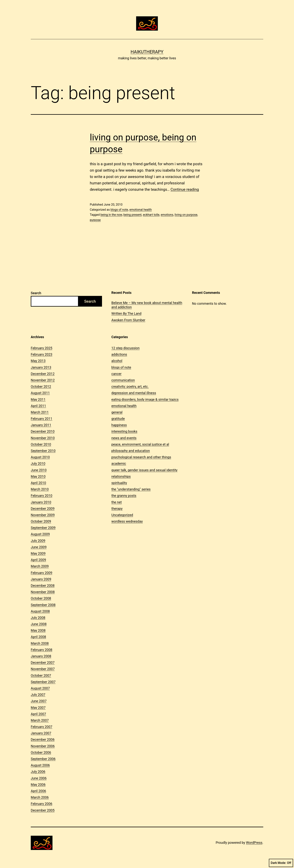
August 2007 (40, 688)
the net (117, 502)
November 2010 (43, 438)
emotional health (141, 210)
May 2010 (38, 476)
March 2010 (40, 489)
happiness (119, 425)
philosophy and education (131, 451)
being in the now (111, 215)
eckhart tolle (151, 215)
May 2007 (38, 708)
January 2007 (41, 733)
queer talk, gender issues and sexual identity (144, 470)
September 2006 (43, 759)
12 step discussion (125, 348)
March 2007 (40, 720)
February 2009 (42, 573)
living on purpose (186, 215)
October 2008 (41, 598)
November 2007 (43, 669)
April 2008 (38, 637)
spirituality (119, 483)
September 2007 (43, 682)
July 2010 (38, 463)
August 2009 (40, 534)
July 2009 (38, 541)
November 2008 (43, 592)
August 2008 (40, 611)
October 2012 (41, 386)
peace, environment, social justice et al (140, 444)
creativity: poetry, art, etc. (130, 386)
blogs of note (119, 210)
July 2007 (38, 695)
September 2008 (43, 605)
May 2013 (38, 361)
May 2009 (38, 553)
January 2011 (41, 425)
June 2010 (39, 470)
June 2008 (39, 624)
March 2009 (40, 566)
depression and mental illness (134, 393)
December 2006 (43, 739)
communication (123, 380)
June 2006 (39, 778)
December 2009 (43, 509)
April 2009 (38, 560)
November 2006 (43, 746)
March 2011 (40, 412)
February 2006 (42, 804)
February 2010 (42, 496)
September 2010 (43, 451)
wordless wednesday (127, 521)
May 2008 (38, 630)
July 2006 (38, 772)
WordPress (254, 843)
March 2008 (40, 643)
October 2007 (41, 675)
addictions (119, 354)
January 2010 (41, 502)
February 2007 (42, 727)
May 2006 (38, 785)
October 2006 (41, 752)
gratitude (118, 419)
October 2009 (41, 521)
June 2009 (39, 547)
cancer (116, 374)
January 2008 (41, 656)
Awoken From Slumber (128, 320)
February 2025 (42, 348)
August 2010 (40, 457)
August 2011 (40, 393)
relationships (121, 476)
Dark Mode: (281, 863)
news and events (124, 438)
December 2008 (43, 586)
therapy (117, 509)
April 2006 (38, 791)
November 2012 (43, 380)
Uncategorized (122, 515)
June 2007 (39, 701)
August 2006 (40, 765)
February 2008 (42, 650)
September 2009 (43, 528)
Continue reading (185, 189)
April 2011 (38, 406)
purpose (95, 220)
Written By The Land (126, 313)
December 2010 (43, 431)
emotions (167, 215)
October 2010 (41, 444)
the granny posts (124, 496)
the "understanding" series (131, 489)
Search (36, 293)
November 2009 (43, 515)
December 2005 (43, 810)
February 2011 (42, 419)
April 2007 (38, 714)
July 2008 (38, 618)
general (117, 412)
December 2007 (43, 663)
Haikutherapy (147, 52)
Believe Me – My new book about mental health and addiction (147, 305)
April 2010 (38, 483)
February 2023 (42, 354)
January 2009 (41, 579)
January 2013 (41, 367)
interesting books (124, 431)
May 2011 (38, 399)
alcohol (117, 361)
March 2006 (40, 797)
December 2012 (43, 374)
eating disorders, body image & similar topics (145, 399)
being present (132, 215)
